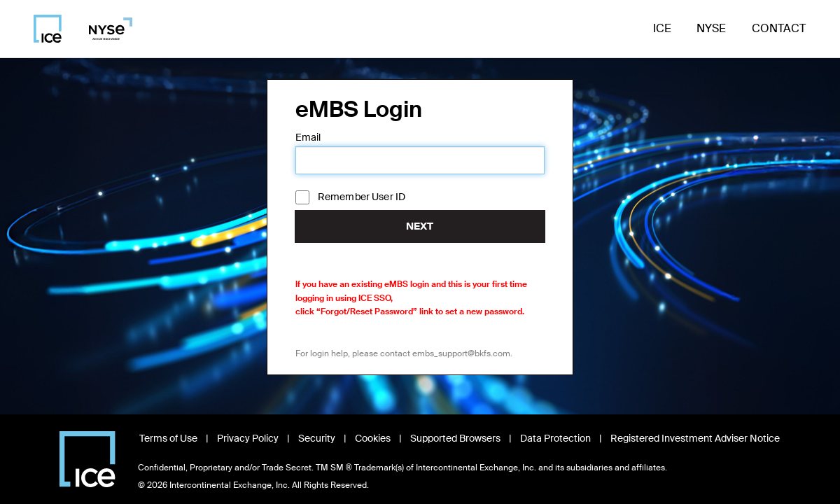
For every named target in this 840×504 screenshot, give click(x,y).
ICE (662, 28)
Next (420, 226)
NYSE (711, 28)
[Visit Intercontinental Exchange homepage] (87, 459)
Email (308, 137)
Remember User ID (362, 197)
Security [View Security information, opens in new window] (317, 438)
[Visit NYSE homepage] (105, 29)
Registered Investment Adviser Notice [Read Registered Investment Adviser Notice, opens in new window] (695, 438)
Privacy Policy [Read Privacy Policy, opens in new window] (248, 438)
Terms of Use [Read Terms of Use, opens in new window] (168, 438)
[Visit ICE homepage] (48, 29)
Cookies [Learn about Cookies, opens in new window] (373, 438)
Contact (779, 28)
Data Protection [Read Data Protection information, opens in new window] (555, 438)
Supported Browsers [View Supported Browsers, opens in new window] (455, 438)
